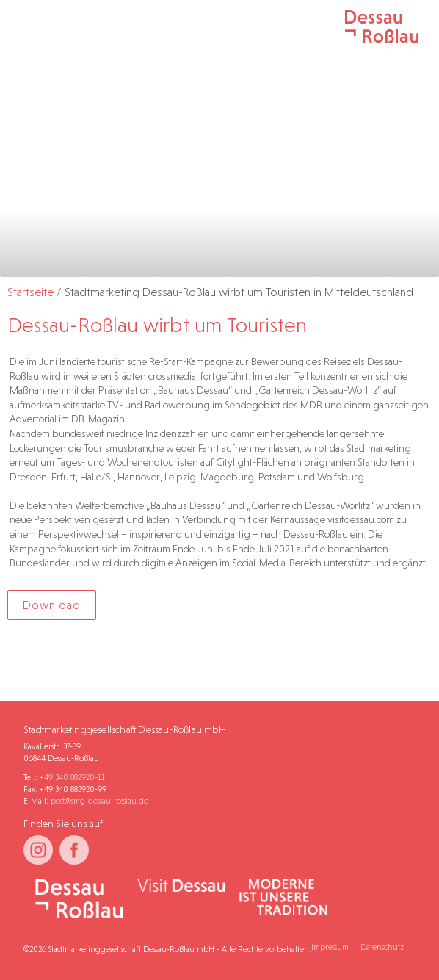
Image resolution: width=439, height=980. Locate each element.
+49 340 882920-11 (72, 778)
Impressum (330, 947)
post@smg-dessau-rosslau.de (99, 801)
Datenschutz (382, 947)
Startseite (30, 292)
